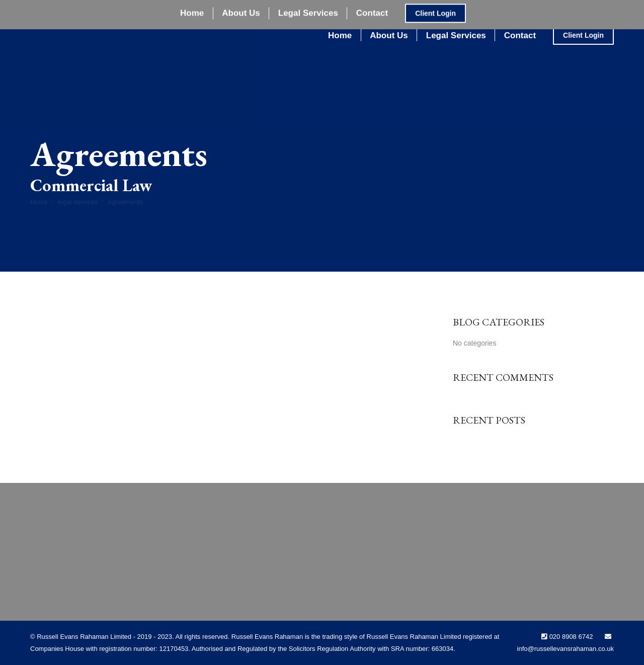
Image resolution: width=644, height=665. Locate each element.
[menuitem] (340, 35)
